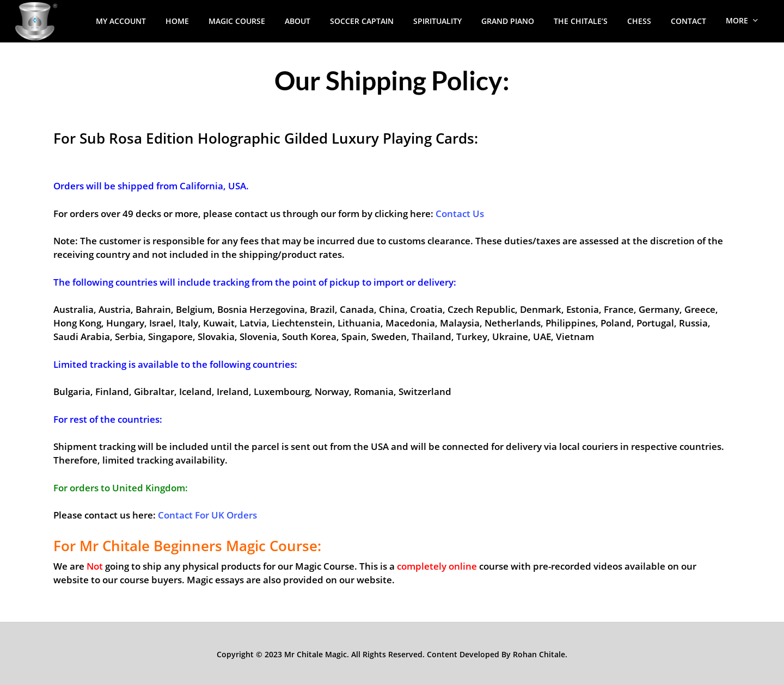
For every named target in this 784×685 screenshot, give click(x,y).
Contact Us (460, 214)
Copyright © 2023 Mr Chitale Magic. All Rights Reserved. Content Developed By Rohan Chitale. (392, 654)
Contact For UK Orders (207, 515)
